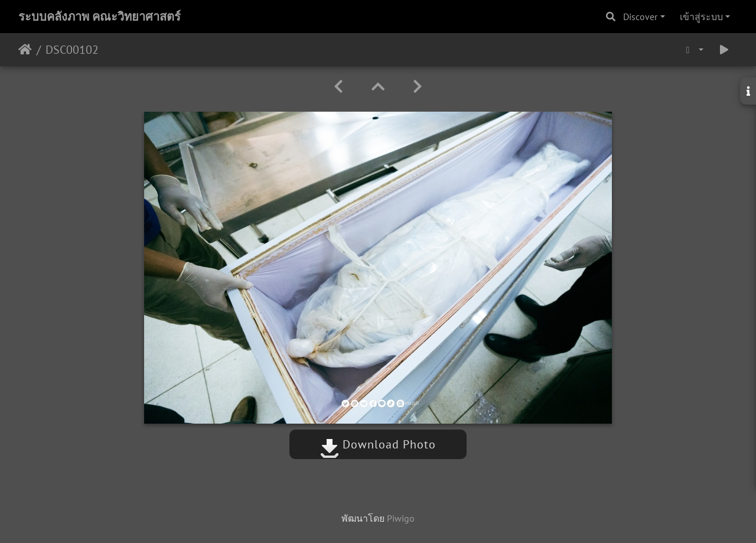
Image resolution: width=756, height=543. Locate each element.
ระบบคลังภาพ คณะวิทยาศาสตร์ (100, 17)
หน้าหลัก (25, 50)
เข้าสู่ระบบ (701, 17)
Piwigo (401, 518)
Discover (640, 17)
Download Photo (378, 444)
